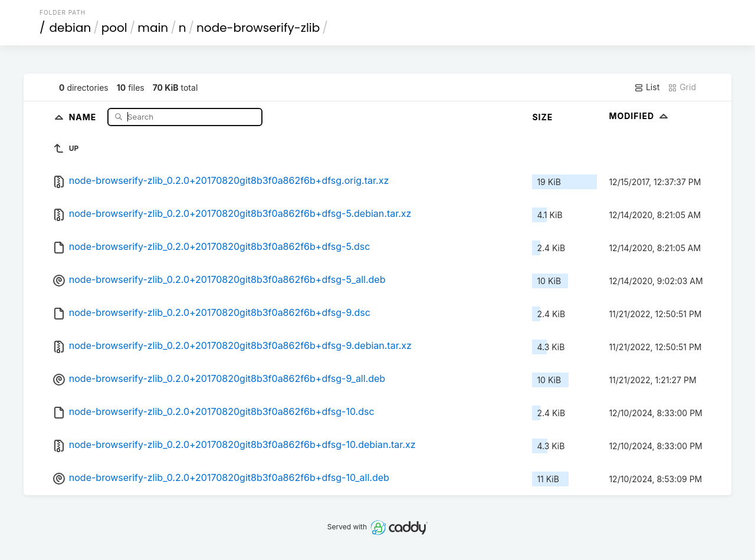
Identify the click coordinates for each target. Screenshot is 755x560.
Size (542, 117)
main (153, 28)
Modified (640, 116)
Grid (682, 87)
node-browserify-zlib (258, 28)
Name (84, 116)
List (647, 87)
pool (114, 28)
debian (70, 28)
